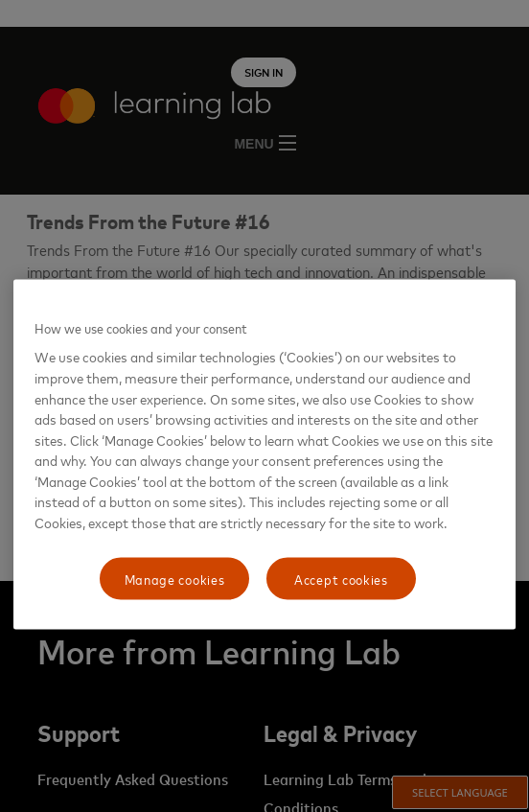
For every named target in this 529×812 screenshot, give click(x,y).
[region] (264, 454)
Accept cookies (341, 579)
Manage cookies (175, 579)
